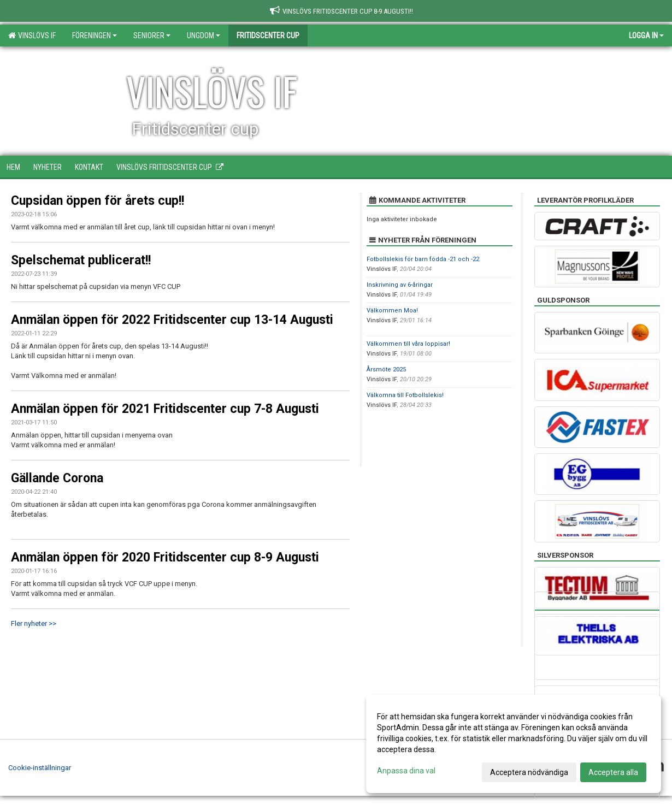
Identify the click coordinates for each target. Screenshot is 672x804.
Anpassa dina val (406, 771)
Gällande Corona (57, 478)
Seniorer (152, 36)
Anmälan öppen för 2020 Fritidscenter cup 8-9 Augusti (165, 557)
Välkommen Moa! (392, 311)
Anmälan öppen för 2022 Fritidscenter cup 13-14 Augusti (172, 320)
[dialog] (514, 744)
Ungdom (204, 36)
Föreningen (95, 36)
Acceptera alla (613, 772)
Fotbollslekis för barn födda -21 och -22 (423, 259)
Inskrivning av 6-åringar (400, 285)
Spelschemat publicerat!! (81, 260)
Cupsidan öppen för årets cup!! (98, 201)
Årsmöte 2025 (386, 370)
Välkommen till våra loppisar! (408, 344)
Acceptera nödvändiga (529, 772)
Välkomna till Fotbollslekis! (405, 395)
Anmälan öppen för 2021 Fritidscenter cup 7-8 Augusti (165, 409)
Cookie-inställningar (40, 768)
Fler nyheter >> (34, 623)
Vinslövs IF (32, 36)
